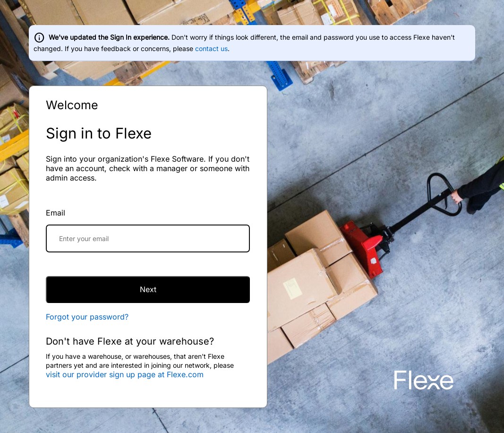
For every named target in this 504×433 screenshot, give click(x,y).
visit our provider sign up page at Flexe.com (125, 374)
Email (56, 213)
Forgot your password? (87, 317)
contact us (211, 48)
